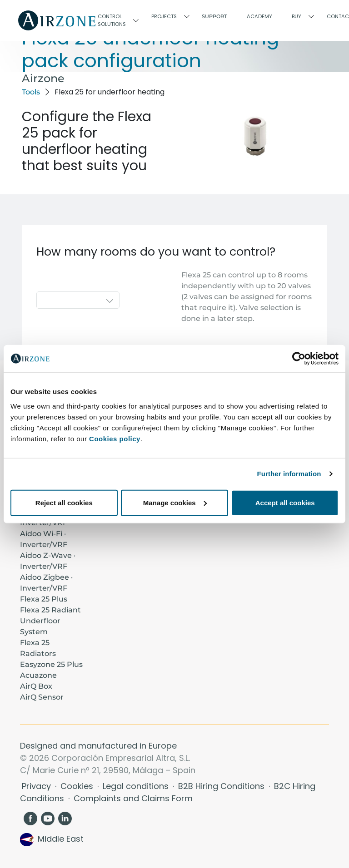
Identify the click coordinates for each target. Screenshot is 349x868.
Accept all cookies (285, 502)
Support (214, 16)
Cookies (78, 786)
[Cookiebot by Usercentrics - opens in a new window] (299, 359)
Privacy (37, 786)
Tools (31, 92)
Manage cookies (175, 502)
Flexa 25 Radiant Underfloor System (50, 621)
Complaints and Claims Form (133, 798)
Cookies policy (115, 438)
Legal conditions (137, 786)
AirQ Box (36, 686)
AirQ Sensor (42, 697)
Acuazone (38, 675)
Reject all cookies (64, 502)
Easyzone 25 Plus (51, 664)
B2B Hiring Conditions (222, 786)
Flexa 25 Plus (44, 599)
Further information (289, 474)
